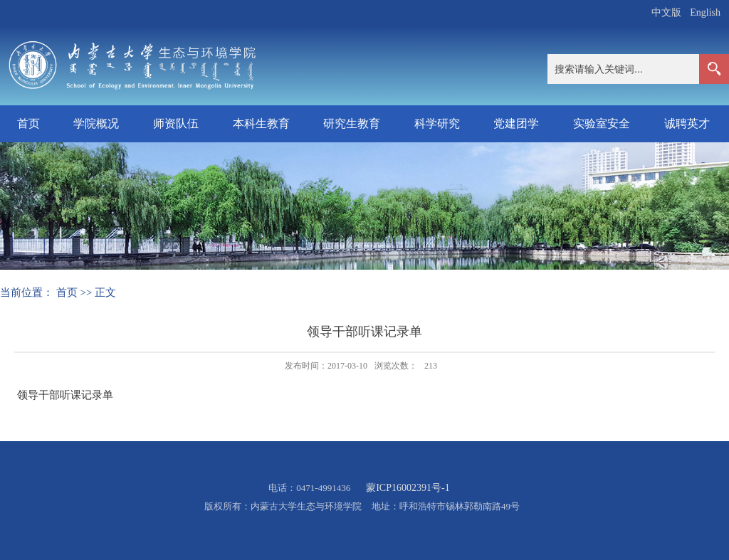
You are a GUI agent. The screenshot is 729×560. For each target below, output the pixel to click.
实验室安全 (602, 123)
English (705, 12)
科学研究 (437, 123)
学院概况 (96, 123)
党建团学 (516, 123)
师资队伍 (176, 123)
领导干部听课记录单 (65, 395)
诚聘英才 (687, 123)
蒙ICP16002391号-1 (408, 488)
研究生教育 (352, 123)
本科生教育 (261, 123)
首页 (28, 123)
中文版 (666, 12)
